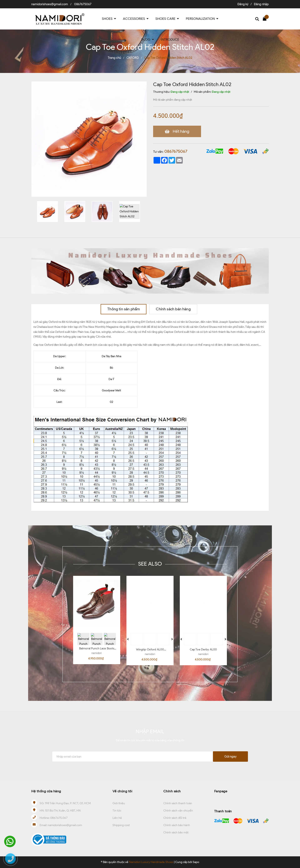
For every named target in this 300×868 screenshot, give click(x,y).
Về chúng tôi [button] (122, 791)
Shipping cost (121, 825)
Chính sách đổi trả (175, 818)
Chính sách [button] (172, 791)
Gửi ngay (230, 757)
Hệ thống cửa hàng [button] (46, 791)
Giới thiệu (119, 803)
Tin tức (117, 811)
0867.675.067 (59, 818)
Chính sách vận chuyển (178, 811)
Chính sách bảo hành (177, 825)
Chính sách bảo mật (176, 832)
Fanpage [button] (221, 791)
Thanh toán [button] (223, 811)
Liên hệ (117, 818)
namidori (97, 653)
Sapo (196, 862)
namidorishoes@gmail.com (50, 4)
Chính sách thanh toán (178, 803)
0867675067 (83, 4)
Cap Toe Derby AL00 (203, 649)
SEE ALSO (150, 564)
